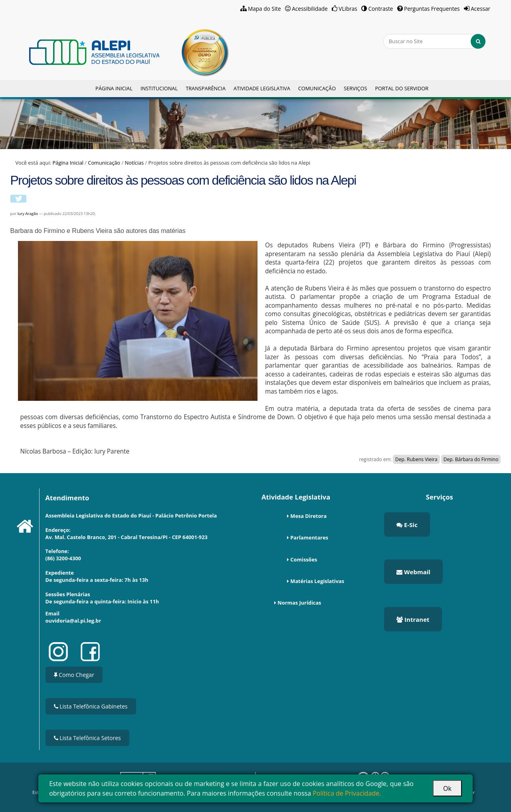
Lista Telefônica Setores (87, 738)
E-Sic (407, 525)
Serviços (355, 88)
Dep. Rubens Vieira (416, 459)
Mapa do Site (264, 9)
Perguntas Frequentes (432, 9)
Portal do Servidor (402, 88)
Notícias (134, 163)
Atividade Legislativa (262, 88)
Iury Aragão (28, 214)
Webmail (413, 572)
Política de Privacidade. (347, 793)
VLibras (348, 9)
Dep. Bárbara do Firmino (471, 459)
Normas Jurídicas (299, 603)
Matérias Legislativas (317, 581)
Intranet (413, 619)
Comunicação (317, 88)
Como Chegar (74, 675)
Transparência (206, 88)
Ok (447, 788)
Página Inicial (114, 88)
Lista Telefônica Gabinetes (91, 706)
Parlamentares (309, 537)
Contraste (380, 9)
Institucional (159, 88)
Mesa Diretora (308, 516)
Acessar (480, 9)
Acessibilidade (310, 9)
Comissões (304, 559)
